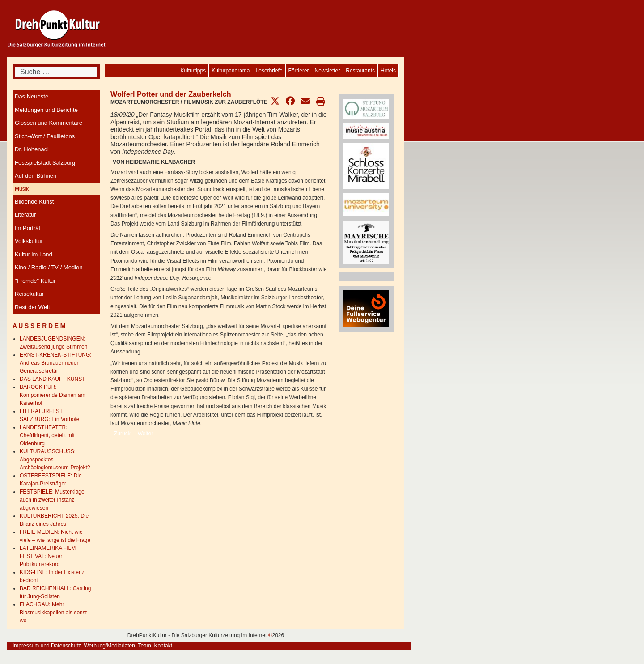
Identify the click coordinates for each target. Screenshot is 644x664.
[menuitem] (388, 71)
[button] (275, 101)
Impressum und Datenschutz (47, 646)
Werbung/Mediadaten (109, 646)
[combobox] (56, 72)
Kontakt (163, 646)
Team (144, 646)
